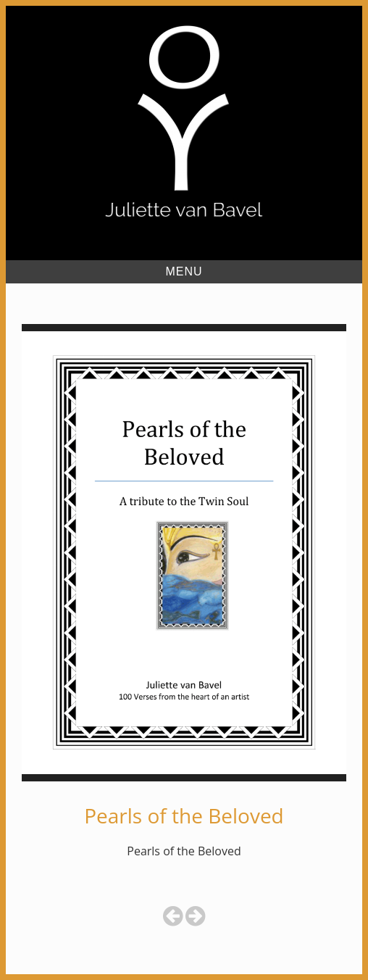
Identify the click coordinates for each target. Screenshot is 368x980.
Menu (184, 271)
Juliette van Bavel (184, 245)
